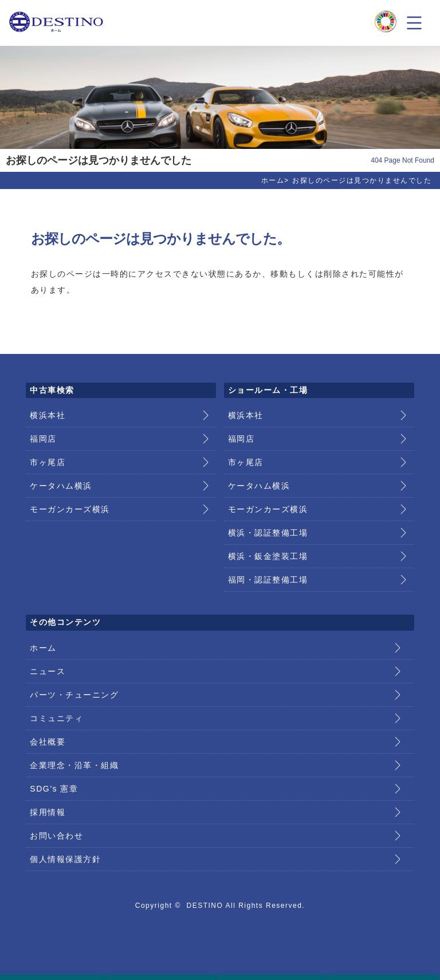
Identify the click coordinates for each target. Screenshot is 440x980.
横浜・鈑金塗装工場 (268, 556)
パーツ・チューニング (74, 695)
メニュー (414, 23)
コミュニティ (56, 718)
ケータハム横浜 (61, 486)
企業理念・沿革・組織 (74, 765)
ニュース (48, 671)
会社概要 (48, 742)
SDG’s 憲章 (54, 789)
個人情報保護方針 (65, 859)
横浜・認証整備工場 (268, 533)
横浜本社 (48, 415)
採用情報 (48, 812)
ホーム (273, 180)
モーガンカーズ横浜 (70, 509)
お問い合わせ (56, 836)
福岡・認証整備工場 (268, 580)
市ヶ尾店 (48, 462)
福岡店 (43, 439)
